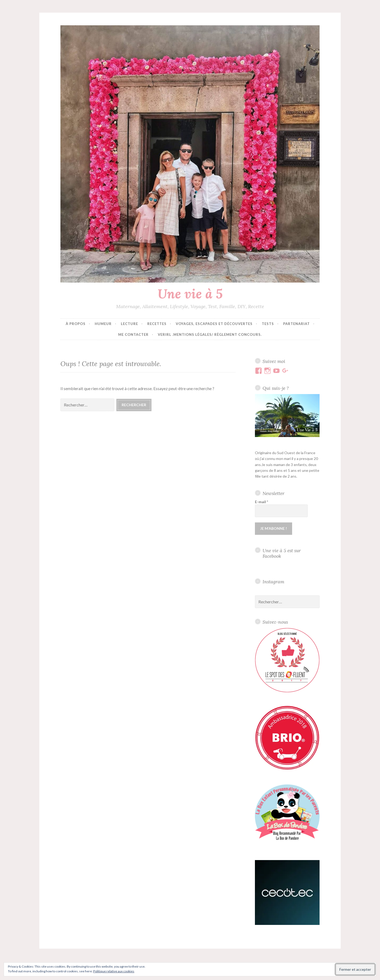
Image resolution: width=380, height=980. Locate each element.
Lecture (129, 324)
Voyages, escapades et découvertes (214, 324)
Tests (268, 324)
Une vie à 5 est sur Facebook (282, 553)
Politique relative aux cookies (114, 971)
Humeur (103, 324)
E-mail (262, 502)
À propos (76, 324)
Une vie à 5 (190, 294)
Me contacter (133, 334)
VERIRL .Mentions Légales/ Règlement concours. (210, 334)
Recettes (157, 324)
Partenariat (296, 324)
